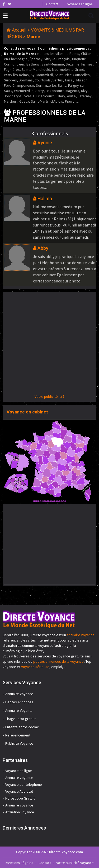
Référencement (18, 735)
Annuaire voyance (19, 778)
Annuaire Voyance (19, 694)
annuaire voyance (81, 635)
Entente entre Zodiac (22, 727)
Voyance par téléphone (24, 784)
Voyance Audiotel (19, 791)
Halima (45, 199)
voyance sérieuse (35, 667)
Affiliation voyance (20, 812)
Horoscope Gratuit (20, 798)
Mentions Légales (19, 863)
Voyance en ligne (80, 4)
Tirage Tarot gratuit (20, 719)
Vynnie (45, 143)
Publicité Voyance (19, 743)
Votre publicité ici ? (49, 396)
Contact (52, 4)
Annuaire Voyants (19, 710)
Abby (43, 248)
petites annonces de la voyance (58, 661)
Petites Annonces (19, 702)
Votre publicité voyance (75, 863)
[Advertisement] (49, 344)
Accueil (19, 30)
